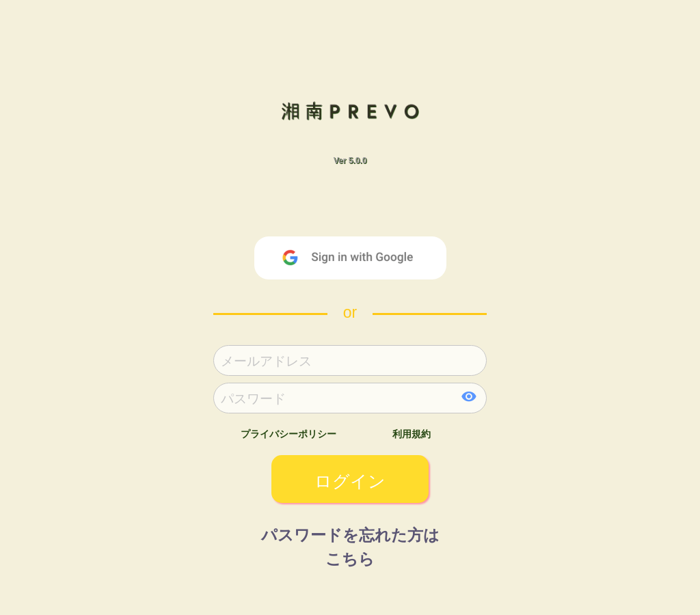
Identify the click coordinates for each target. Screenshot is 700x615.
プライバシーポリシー (288, 434)
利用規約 (412, 434)
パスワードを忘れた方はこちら (350, 542)
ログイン (350, 481)
